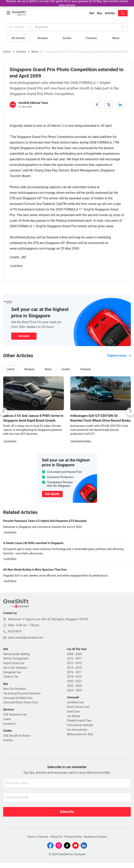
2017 (79, 672)
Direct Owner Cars (78, 707)
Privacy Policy (73, 837)
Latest (10, 369)
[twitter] (109, 105)
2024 (70, 690)
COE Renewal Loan (15, 714)
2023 (79, 686)
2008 (70, 654)
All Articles (19, 27)
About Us (56, 837)
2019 (79, 677)
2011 (79, 658)
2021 (79, 681)
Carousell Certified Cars (18, 698)
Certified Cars (76, 702)
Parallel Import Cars (79, 720)
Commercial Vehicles (80, 725)
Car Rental (73, 716)
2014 (70, 668)
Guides (67, 38)
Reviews (43, 38)
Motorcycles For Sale (80, 734)
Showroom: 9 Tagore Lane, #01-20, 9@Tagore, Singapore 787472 (48, 619)
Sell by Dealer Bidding (17, 654)
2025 (79, 690)
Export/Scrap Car (14, 663)
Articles (21, 52)
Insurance (9, 724)
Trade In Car (11, 677)
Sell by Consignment (16, 658)
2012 (70, 663)
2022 (70, 686)
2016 (70, 672)
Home (7, 52)
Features (91, 38)
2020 (70, 681)
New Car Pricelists (15, 689)
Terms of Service (38, 837)
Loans (7, 719)
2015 (79, 668)
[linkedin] (120, 105)
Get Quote (24, 336)
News (116, 38)
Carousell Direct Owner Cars (21, 702)
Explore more (119, 356)
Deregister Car (12, 672)
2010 (70, 658)
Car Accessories (77, 730)
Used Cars (73, 712)
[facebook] (97, 105)
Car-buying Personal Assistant (22, 693)
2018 (70, 677)
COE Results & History (17, 736)
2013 (79, 663)
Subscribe (67, 812)
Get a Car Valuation (15, 668)
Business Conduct (96, 837)
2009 (79, 654)
